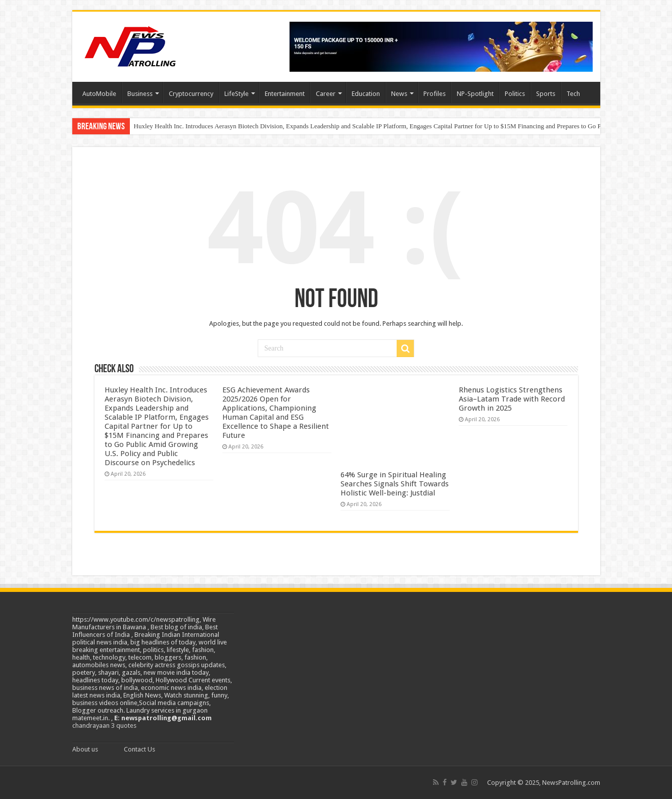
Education (366, 94)
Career (326, 94)
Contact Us (139, 749)
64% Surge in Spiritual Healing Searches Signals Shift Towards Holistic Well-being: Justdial (395, 484)
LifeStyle (236, 94)
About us (85, 749)
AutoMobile (99, 94)
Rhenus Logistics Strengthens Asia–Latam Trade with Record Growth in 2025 (512, 399)
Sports (546, 94)
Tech (573, 94)
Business (140, 94)
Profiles (435, 94)
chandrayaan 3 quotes (104, 726)
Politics (515, 94)
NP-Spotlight (475, 94)
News (399, 94)
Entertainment (285, 94)
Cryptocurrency (191, 94)
